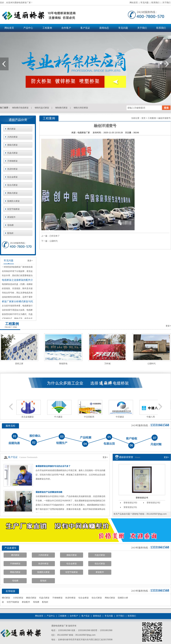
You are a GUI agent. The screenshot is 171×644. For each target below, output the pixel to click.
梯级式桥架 (12, 145)
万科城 (107, 364)
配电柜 (10, 233)
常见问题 (144, 3)
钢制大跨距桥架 (81, 108)
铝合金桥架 (12, 177)
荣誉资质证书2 (153, 503)
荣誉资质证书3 (130, 503)
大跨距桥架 (12, 137)
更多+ (30, 261)
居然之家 (19, 364)
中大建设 (58, 417)
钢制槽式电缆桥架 (20, 108)
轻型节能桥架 (14, 209)
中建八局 (151, 417)
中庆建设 (120, 417)
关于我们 (166, 3)
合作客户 (66, 28)
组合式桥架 (12, 185)
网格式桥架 (12, 193)
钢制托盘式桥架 (42, 108)
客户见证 (85, 28)
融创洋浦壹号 (165, 118)
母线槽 (10, 225)
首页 (143, 118)
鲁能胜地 (63, 364)
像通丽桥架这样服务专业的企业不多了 (53, 466)
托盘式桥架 (12, 153)
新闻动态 (104, 28)
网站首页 (134, 3)
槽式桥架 (11, 129)
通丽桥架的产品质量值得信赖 (49, 492)
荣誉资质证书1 (130, 507)
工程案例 (47, 28)
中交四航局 (89, 417)
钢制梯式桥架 (61, 108)
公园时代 (54, 241)
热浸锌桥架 (12, 169)
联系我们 (155, 3)
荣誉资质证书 (142, 498)
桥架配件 (11, 217)
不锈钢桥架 (12, 161)
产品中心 (28, 28)
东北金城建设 (28, 417)
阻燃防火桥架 (14, 201)
